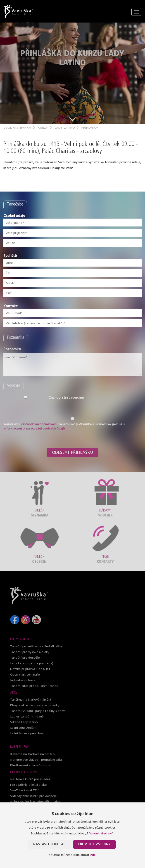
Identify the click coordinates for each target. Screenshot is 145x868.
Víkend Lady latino (24, 722)
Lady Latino (65, 128)
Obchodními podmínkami (39, 424)
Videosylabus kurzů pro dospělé (33, 796)
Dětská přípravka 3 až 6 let (30, 669)
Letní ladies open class (27, 734)
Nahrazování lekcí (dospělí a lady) (35, 802)
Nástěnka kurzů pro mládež (30, 779)
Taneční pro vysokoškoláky (30, 652)
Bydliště (10, 256)
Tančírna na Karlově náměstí (31, 700)
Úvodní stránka (17, 128)
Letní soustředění (23, 728)
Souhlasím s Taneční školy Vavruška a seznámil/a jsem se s (64, 427)
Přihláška (90, 128)
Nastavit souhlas (49, 844)
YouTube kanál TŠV (24, 791)
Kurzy (43, 128)
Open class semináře (25, 675)
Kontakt (11, 306)
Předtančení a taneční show (31, 766)
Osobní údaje (14, 216)
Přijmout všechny (99, 834)
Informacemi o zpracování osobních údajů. (34, 429)
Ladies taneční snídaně (27, 717)
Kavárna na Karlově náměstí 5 (32, 754)
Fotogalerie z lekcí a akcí (29, 785)
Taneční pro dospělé (25, 658)
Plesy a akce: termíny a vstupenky (35, 705)
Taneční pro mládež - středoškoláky (36, 647)
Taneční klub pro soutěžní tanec (34, 686)
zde (93, 855)
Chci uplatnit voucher (27, 398)
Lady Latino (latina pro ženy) (32, 664)
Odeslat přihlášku (72, 453)
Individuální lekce (23, 680)
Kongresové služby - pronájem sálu (36, 760)
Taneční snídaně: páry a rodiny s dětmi (38, 711)
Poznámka (12, 349)
